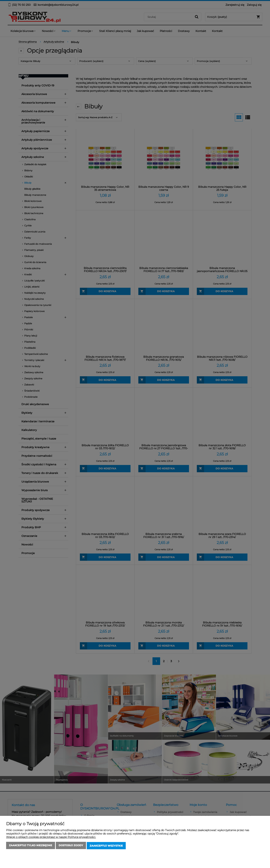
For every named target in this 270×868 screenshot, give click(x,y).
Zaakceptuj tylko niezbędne (31, 846)
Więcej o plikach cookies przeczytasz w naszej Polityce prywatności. (51, 838)
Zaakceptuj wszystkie (106, 846)
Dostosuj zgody (71, 846)
